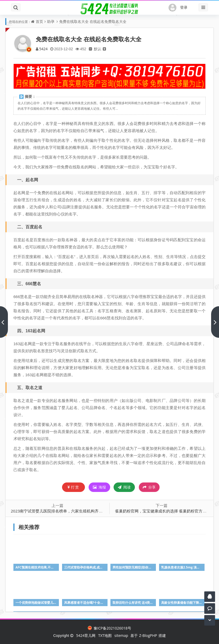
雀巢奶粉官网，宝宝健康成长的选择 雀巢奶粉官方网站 (163, 511)
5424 (43, 49)
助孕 (51, 21)
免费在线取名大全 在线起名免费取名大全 (93, 21)
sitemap (121, 635)
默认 (98, 49)
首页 (39, 21)
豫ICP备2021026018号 (110, 628)
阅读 (124, 487)
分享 (149, 487)
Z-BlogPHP (148, 635)
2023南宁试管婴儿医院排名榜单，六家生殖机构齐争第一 (61, 511)
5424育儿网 (86, 635)
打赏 (73, 487)
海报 (99, 487)
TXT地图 (105, 635)
